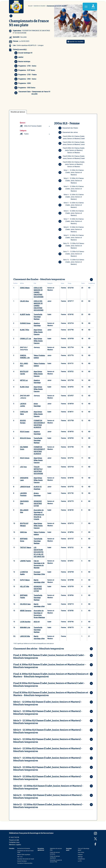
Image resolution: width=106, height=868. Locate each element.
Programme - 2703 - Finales (26, 75)
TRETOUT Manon (26, 548)
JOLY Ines (23, 467)
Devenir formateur (22, 861)
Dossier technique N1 (23, 53)
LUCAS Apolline (25, 622)
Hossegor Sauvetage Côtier (39, 573)
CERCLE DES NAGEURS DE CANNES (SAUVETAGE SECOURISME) (39, 292)
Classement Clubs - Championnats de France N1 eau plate (32, 93)
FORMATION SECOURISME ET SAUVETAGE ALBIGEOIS (39, 424)
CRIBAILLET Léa (25, 339)
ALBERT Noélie (25, 314)
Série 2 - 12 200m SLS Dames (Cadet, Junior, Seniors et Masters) (71, 181)
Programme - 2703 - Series (25, 66)
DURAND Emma (25, 323)
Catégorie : (23, 131)
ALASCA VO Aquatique (38, 488)
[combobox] (37, 126)
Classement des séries (68, 132)
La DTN (80, 861)
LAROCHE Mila (25, 636)
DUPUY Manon (25, 580)
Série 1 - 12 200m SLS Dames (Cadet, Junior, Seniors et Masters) (71, 172)
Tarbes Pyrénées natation (39, 357)
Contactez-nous (14, 842)
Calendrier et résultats (39, 6)
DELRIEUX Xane (25, 604)
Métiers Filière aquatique (24, 855)
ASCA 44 (37, 622)
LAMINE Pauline (25, 561)
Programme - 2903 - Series (25, 79)
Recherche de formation (24, 849)
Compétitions (81, 859)
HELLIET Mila (25, 587)
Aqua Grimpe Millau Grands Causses (38, 332)
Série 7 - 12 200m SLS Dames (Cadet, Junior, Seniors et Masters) (71, 221)
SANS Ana (23, 532)
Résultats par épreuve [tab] (18, 112)
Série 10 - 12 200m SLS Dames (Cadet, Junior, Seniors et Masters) (71, 246)
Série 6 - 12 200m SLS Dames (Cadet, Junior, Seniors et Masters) (71, 213)
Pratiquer (80, 855)
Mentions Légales (15, 845)
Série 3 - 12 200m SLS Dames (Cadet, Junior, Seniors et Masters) (71, 189)
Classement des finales (68, 128)
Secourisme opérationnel (41, 849)
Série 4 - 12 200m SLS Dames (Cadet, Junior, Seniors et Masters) (71, 197)
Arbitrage (80, 857)
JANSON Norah (25, 487)
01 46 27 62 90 (14, 837)
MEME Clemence (26, 611)
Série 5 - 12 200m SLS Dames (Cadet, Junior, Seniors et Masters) (71, 205)
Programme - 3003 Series (25, 88)
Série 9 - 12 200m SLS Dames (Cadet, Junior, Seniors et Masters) (71, 238)
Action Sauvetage (37, 405)
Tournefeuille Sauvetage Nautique (38, 317)
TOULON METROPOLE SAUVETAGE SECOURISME (38, 470)
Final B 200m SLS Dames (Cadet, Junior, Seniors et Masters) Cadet (72, 157)
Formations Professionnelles (25, 863)
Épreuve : (23, 123)
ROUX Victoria (25, 458)
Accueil (30, 6)
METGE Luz (24, 380)
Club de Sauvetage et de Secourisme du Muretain (39, 564)
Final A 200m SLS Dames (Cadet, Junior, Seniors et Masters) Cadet (72, 137)
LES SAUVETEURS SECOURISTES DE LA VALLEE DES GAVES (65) (39, 552)
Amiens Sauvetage (37, 494)
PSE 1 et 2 (20, 857)
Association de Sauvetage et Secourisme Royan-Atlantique (39, 614)
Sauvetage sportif (69, 849)
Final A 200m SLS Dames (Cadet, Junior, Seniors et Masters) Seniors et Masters (71, 150)
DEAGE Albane (25, 288)
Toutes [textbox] (26, 134)
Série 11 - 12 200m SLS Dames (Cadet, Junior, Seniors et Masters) (71, 254)
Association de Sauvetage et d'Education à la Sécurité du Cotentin (39, 515)
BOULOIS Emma (25, 438)
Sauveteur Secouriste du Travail (26, 859)
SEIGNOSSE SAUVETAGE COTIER (38, 504)
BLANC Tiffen (25, 330)
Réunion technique (22, 62)
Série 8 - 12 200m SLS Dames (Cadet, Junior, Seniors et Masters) (71, 229)
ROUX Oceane (25, 432)
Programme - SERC (23, 83)
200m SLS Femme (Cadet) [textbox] (33, 126)
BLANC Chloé (24, 387)
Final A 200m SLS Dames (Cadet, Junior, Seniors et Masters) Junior (72, 143)
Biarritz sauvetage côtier (39, 581)
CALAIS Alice (24, 301)
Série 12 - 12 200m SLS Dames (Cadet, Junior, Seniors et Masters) (71, 262)
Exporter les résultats (76, 42)
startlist (19, 57)
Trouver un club (14, 840)
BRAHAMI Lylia (25, 628)
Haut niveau (81, 852)
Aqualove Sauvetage (37, 324)
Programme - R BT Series (25, 70)
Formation (12, 849)
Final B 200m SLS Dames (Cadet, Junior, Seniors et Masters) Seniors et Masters (71, 164)
